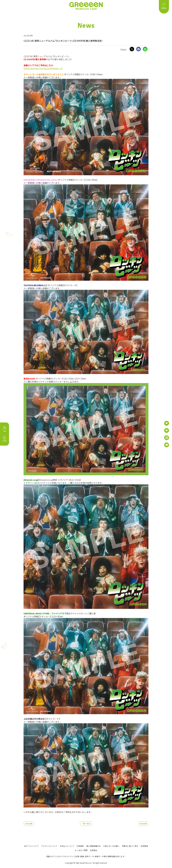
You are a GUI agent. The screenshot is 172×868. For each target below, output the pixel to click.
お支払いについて (67, 846)
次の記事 (143, 824)
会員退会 (94, 850)
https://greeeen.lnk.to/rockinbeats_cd (43, 68)
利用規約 (80, 846)
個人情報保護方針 (94, 846)
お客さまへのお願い (111, 846)
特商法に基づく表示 (130, 846)
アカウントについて (49, 846)
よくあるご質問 (81, 850)
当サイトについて (31, 846)
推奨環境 (144, 846)
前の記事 (29, 824)
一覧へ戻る (86, 824)
